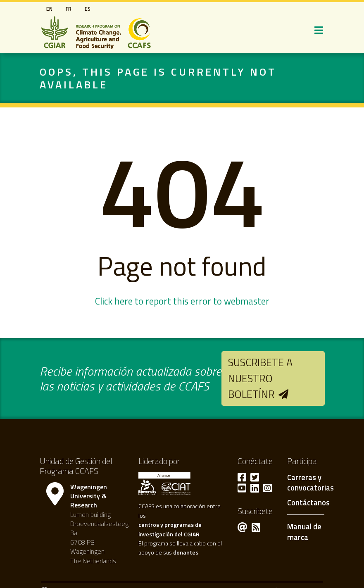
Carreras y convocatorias (310, 483)
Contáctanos (308, 503)
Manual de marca (304, 532)
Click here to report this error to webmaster (182, 301)
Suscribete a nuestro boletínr (260, 378)
